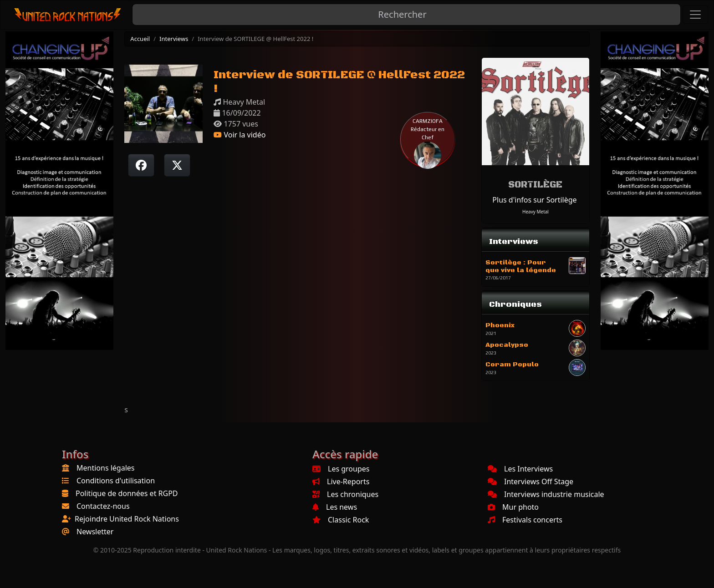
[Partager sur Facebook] (141, 165)
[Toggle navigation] (695, 15)
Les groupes (341, 469)
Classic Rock (341, 520)
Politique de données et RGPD (127, 493)
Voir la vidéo (240, 135)
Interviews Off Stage (530, 482)
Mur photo (513, 507)
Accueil (140, 39)
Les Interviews (520, 469)
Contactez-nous (103, 506)
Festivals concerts (525, 520)
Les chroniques (345, 494)
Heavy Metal (535, 212)
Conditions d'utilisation (116, 481)
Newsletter (95, 532)
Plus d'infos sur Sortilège (534, 200)
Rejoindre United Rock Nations (127, 519)
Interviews (174, 39)
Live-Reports (341, 482)
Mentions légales (106, 468)
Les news (335, 507)
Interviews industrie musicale (546, 494)
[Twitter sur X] (177, 165)
